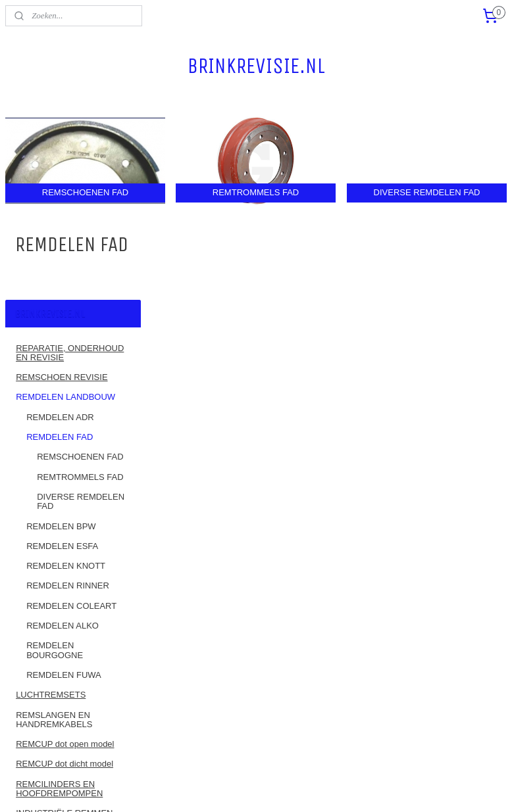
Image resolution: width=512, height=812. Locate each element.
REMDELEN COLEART (71, 417)
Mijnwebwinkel (393, 788)
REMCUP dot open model (65, 555)
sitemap (224, 788)
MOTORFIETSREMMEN (63, 664)
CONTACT (36, 684)
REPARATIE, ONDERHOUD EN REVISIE (70, 163)
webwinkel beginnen (291, 788)
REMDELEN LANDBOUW (65, 208)
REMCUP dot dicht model (64, 575)
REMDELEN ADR (60, 228)
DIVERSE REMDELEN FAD (81, 313)
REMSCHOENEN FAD (80, 268)
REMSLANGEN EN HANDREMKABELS (54, 530)
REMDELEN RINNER (68, 397)
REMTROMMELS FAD (80, 288)
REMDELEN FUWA (64, 486)
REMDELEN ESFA (62, 357)
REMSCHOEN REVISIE (62, 188)
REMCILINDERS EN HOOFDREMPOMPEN (59, 599)
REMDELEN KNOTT (66, 377)
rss (248, 788)
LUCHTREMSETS (51, 506)
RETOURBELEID (49, 704)
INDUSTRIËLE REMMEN (64, 624)
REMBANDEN (43, 644)
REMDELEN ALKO (63, 437)
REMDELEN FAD (60, 248)
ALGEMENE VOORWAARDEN (50, 728)
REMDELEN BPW (61, 337)
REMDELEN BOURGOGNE (55, 461)
